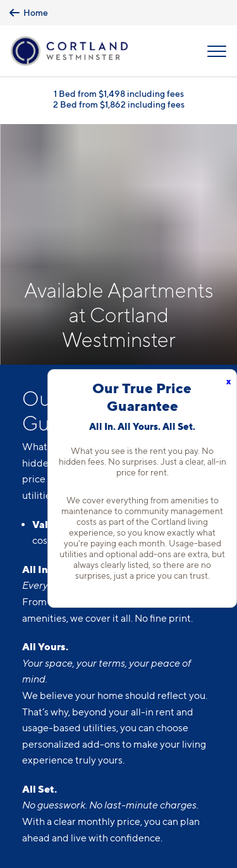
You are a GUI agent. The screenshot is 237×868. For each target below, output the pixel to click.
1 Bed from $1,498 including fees (119, 93)
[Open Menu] (217, 51)
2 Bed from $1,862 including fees (119, 104)
